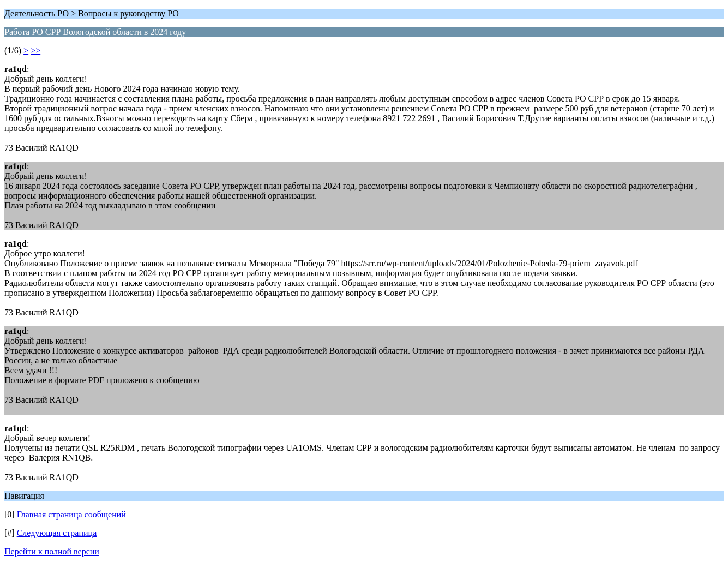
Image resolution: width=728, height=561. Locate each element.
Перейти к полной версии (52, 551)
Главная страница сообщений (71, 514)
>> (35, 50)
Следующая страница (57, 533)
